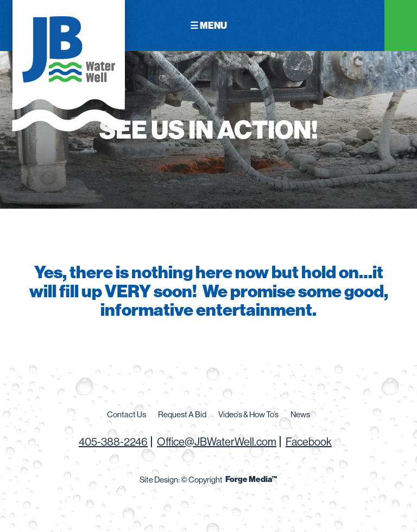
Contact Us (127, 414)
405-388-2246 (113, 442)
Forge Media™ (251, 479)
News (300, 414)
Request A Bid (182, 414)
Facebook (309, 442)
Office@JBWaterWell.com (217, 442)
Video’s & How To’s (248, 414)
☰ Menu (208, 25)
